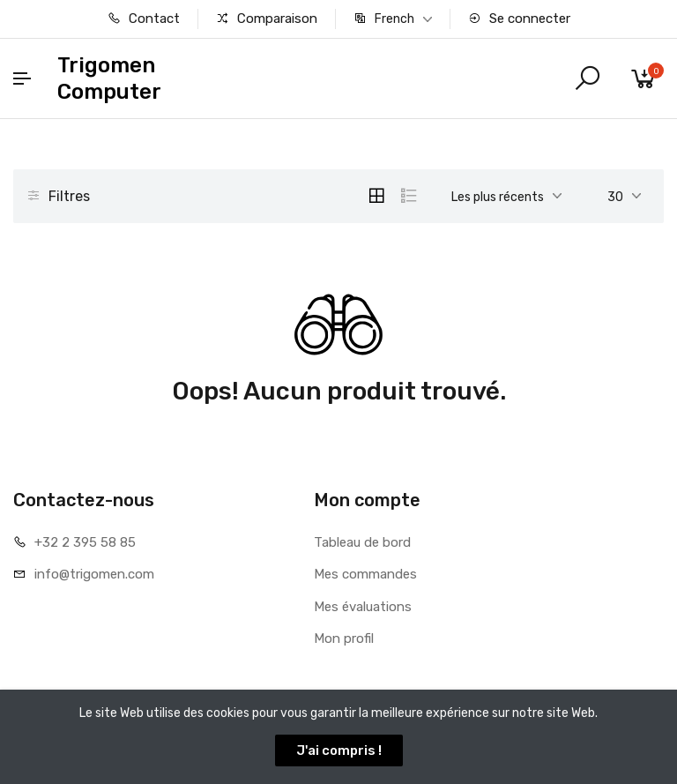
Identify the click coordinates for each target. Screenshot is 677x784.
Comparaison (267, 19)
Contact (144, 19)
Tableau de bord (362, 542)
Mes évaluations (363, 607)
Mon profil (344, 638)
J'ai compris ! (339, 750)
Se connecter (519, 19)
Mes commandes (365, 574)
